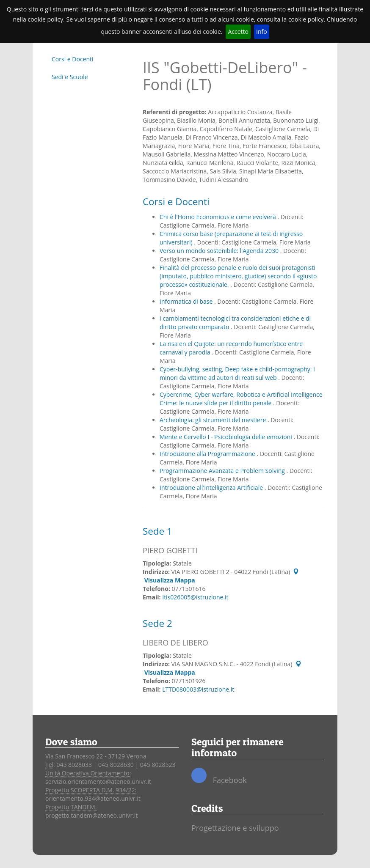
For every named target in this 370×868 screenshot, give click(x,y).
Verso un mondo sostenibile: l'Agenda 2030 (220, 251)
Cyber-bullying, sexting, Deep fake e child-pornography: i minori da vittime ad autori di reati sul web (237, 373)
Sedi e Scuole (70, 77)
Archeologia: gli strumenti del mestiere (214, 420)
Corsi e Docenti (73, 59)
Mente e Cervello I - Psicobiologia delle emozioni (226, 437)
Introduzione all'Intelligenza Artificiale (212, 488)
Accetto (238, 32)
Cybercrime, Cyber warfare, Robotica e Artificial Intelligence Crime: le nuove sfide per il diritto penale (241, 399)
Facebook (219, 776)
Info (262, 32)
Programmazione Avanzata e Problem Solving (223, 471)
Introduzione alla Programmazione (208, 454)
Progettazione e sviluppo (235, 828)
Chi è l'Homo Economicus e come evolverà (218, 217)
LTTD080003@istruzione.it (198, 689)
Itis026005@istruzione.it (195, 597)
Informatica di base (187, 301)
